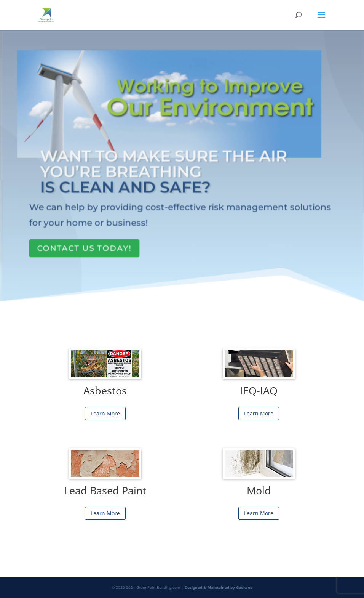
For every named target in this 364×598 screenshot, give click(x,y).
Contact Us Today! (85, 243)
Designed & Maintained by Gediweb (219, 587)
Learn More (105, 413)
